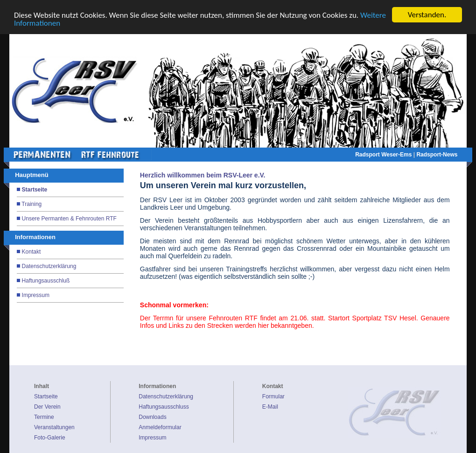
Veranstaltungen (54, 427)
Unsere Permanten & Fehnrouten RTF (69, 219)
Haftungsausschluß (46, 281)
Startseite (35, 190)
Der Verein (47, 407)
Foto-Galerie (50, 438)
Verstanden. (427, 15)
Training (31, 204)
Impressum (36, 295)
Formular (273, 396)
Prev (132, 96)
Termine (44, 417)
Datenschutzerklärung (49, 266)
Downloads (152, 417)
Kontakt (31, 252)
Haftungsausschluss (164, 407)
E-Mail (270, 407)
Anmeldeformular (160, 427)
